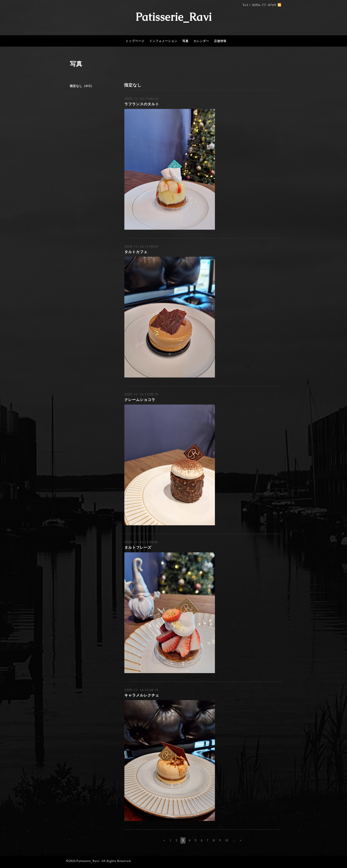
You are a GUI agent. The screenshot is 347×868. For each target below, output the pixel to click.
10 (227, 840)
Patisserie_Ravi (174, 17)
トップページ (135, 41)
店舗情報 (220, 41)
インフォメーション (163, 41)
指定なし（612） (82, 86)
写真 (185, 41)
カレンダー (201, 41)
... (234, 840)
